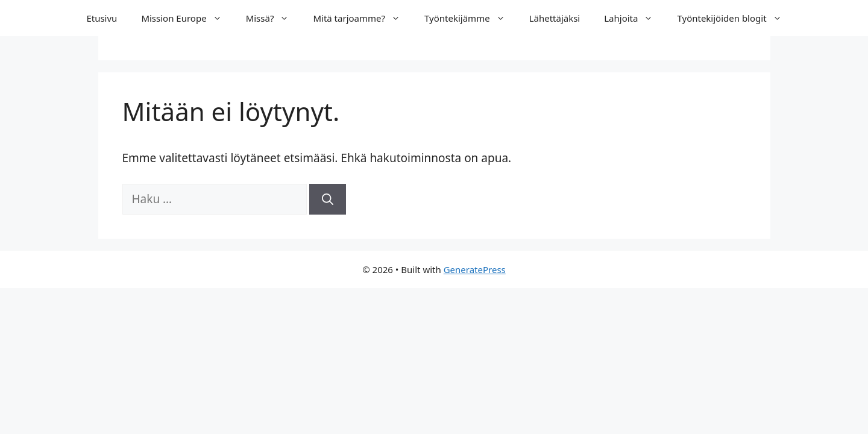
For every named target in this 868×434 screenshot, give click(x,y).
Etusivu (102, 18)
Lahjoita (634, 18)
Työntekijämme (471, 18)
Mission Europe (187, 18)
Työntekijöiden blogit (735, 18)
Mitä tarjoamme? (363, 18)
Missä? (274, 18)
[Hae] (328, 199)
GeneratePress (475, 269)
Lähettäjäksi (555, 18)
